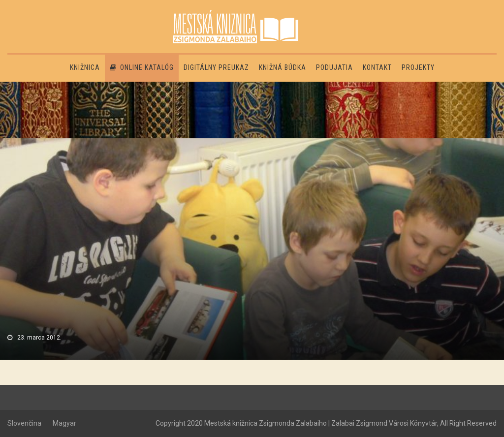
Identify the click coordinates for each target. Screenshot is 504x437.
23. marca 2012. (39, 338)
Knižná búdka (283, 67)
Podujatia (334, 67)
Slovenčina (24, 423)
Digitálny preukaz (216, 67)
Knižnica (85, 67)
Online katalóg (142, 67)
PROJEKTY (418, 67)
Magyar (64, 423)
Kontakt (377, 67)
